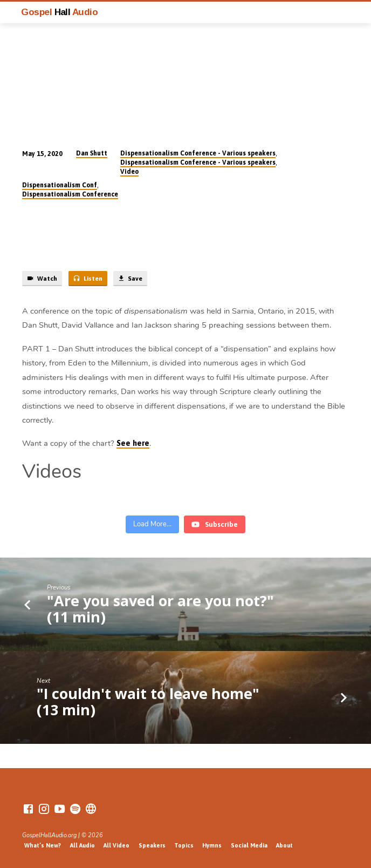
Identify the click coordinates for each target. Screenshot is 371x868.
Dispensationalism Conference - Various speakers (198, 153)
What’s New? (43, 845)
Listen (88, 279)
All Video (116, 845)
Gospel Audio (59, 12)
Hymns (212, 845)
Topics (184, 845)
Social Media (249, 845)
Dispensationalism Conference (70, 194)
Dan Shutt (92, 153)
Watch (42, 279)
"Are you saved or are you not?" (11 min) (160, 609)
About (284, 845)
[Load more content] (152, 525)
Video (129, 172)
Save (130, 279)
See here (133, 443)
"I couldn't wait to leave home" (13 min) (148, 701)
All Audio (83, 845)
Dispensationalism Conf (60, 185)
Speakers (152, 845)
